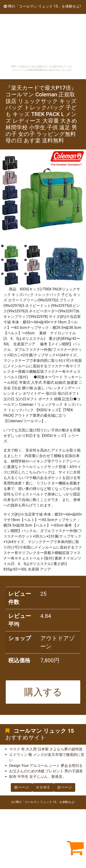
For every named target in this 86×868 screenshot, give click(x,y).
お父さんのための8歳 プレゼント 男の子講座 (46, 771)
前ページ (22, 787)
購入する (43, 692)
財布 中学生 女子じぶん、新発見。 (38, 777)
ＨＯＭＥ (43, 787)
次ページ (64, 787)
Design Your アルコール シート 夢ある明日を (46, 766)
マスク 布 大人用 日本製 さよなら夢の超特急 (46, 749)
